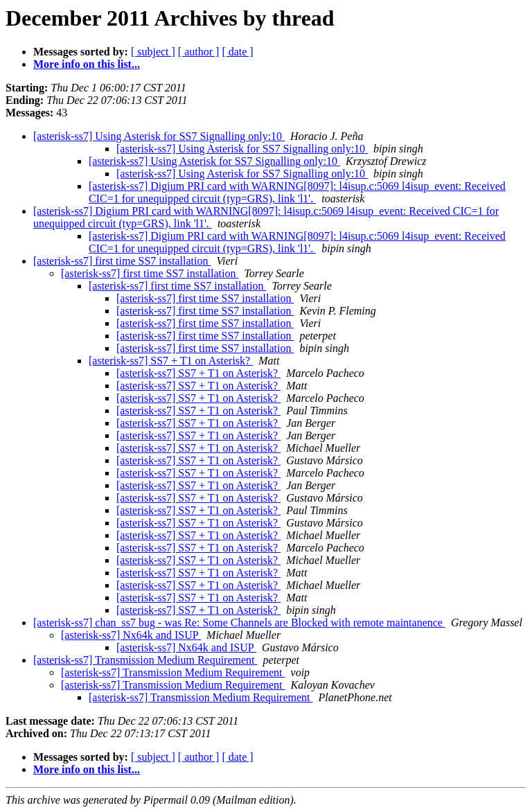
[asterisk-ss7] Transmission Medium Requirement (145, 660)
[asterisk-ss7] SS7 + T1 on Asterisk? (171, 361)
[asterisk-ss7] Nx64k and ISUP (131, 635)
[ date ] (237, 52)
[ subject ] (153, 52)
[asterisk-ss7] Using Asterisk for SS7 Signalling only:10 (159, 136)
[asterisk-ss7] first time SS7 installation (122, 261)
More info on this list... (87, 64)
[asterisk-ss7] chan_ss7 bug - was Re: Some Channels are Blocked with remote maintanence (239, 623)
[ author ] (199, 52)
